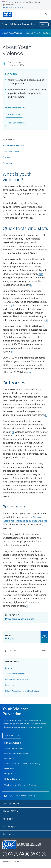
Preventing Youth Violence (20, 619)
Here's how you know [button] (13, 7)
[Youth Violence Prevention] (26, 711)
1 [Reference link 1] (40, 274)
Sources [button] (12, 651)
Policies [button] (8, 819)
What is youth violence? (13, 146)
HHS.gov (6, 861)
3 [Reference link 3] (12, 352)
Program (8, 774)
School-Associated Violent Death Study (22, 691)
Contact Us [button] (11, 804)
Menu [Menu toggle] (44, 25)
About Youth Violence (12, 33)
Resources (9, 769)
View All (10, 735)
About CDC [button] (11, 811)
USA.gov (18, 861)
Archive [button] (8, 834)
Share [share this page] (44, 651)
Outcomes (7, 157)
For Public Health (16, 123)
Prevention (7, 163)
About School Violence (15, 674)
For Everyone (14, 115)
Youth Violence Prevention (19, 24)
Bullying (9, 668)
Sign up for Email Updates (20, 795)
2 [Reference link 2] (42, 274)
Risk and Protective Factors (37, 33)
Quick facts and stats (11, 151)
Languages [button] (11, 827)
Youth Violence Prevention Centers (20, 785)
